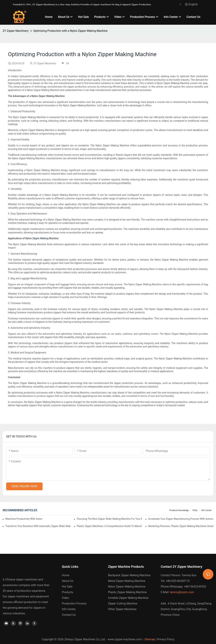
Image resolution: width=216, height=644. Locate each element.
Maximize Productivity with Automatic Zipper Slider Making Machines (24, 519)
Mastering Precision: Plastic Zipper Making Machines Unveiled (181, 526)
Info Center (206, 510)
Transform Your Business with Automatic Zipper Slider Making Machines (38, 526)
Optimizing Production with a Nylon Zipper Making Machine (70, 31)
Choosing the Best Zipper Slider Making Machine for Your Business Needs (109, 519)
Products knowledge (179, 510)
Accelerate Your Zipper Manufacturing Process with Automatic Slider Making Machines (181, 519)
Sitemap (149, 639)
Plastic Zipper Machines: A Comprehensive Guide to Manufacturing (109, 526)
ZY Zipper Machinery (16, 31)
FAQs (195, 510)
